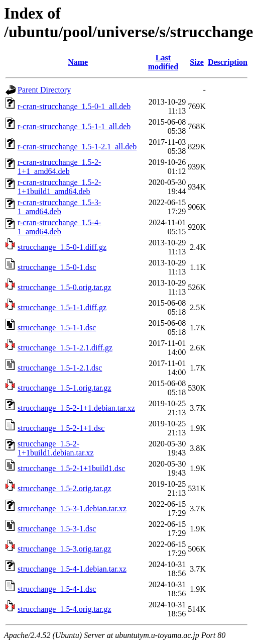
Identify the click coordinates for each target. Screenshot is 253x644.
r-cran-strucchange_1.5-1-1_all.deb (74, 126)
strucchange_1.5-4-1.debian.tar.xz (72, 569)
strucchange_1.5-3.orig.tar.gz (65, 549)
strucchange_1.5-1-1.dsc (57, 328)
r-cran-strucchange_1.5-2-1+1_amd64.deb (59, 167)
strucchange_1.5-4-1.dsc (57, 589)
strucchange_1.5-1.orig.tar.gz (65, 388)
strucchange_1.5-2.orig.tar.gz (65, 488)
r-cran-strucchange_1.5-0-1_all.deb (74, 106)
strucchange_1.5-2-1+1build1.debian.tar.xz (56, 448)
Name (78, 62)
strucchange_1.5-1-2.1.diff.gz (65, 348)
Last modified (163, 62)
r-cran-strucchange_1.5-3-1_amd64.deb (59, 207)
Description (228, 62)
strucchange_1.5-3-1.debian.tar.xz (72, 509)
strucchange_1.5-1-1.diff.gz (62, 307)
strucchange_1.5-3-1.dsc (57, 529)
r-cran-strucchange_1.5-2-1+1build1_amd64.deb (59, 187)
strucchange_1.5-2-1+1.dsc (61, 428)
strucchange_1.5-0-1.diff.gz (62, 247)
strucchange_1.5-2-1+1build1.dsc (71, 468)
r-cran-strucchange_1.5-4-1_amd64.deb (59, 227)
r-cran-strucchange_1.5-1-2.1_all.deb (77, 147)
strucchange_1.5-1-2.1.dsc (60, 368)
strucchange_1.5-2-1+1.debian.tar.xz (76, 408)
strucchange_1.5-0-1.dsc (57, 267)
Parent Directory (44, 90)
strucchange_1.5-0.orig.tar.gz (65, 287)
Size (197, 62)
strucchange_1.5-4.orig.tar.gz (65, 609)
